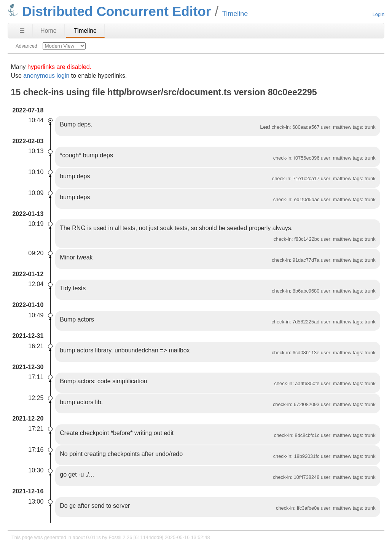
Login (378, 14)
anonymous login (46, 76)
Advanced (26, 46)
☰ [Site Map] (22, 31)
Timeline (85, 31)
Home (49, 31)
